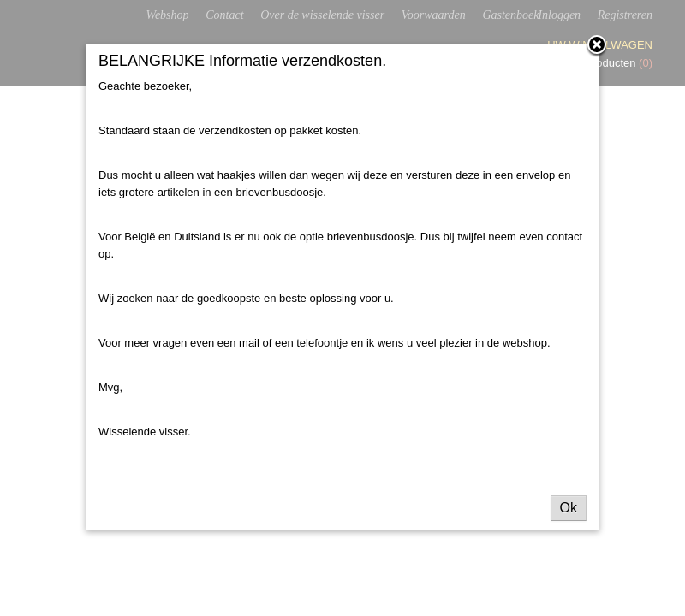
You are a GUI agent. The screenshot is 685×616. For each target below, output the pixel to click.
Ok (569, 508)
